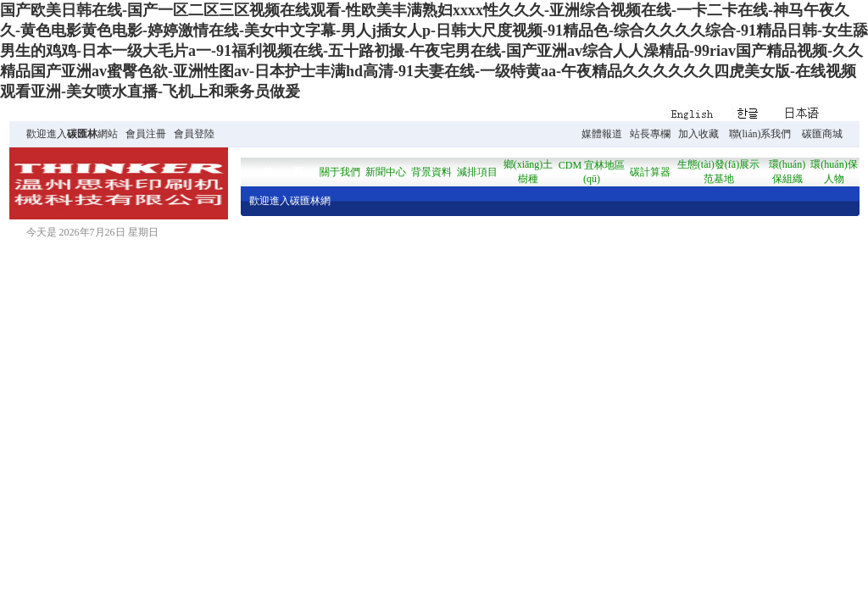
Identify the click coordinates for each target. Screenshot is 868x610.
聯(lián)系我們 (760, 134)
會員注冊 (146, 134)
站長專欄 (650, 134)
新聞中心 (386, 172)
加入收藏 (698, 134)
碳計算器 (650, 172)
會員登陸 (194, 134)
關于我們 (340, 172)
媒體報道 (602, 134)
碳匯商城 (822, 134)
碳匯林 (82, 134)
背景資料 (431, 172)
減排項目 (477, 172)
